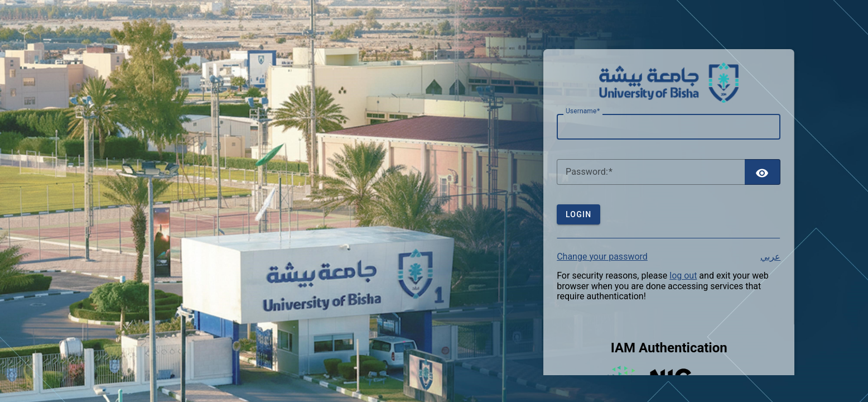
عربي (770, 257)
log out (683, 276)
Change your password (602, 257)
